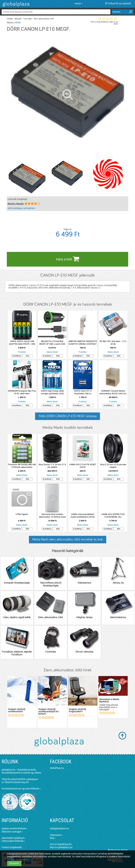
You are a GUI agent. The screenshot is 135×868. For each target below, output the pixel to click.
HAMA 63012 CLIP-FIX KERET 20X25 (83, 466)
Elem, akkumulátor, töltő (44, 19)
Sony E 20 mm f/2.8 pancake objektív (113, 466)
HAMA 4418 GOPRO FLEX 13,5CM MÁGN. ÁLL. (113, 516)
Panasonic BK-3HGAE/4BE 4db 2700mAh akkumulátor (22, 466)
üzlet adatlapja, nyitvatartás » (22, 208)
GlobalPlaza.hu (57, 768)
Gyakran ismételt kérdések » (15, 828)
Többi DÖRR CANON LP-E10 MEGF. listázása (67, 416)
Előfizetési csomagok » (12, 832)
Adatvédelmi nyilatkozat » (13, 838)
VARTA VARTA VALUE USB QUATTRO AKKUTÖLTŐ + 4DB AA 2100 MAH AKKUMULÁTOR (22, 343)
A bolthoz (17, 356)
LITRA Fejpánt (22, 514)
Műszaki (18, 19)
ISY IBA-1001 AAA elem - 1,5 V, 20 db (113, 343)
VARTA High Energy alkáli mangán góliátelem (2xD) (52, 392)
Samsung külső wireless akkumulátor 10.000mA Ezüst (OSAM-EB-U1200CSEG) (52, 516)
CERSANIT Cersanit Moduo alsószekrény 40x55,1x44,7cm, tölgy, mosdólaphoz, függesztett (113, 392)
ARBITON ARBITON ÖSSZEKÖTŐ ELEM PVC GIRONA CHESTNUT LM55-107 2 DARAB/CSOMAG (83, 343)
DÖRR (18, 23)
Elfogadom (14, 863)
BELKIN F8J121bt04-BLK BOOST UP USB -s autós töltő (52, 343)
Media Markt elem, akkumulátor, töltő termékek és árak (68, 539)
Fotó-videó (28, 19)
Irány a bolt (67, 259)
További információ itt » (19, 859)
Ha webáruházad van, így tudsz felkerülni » (21, 789)
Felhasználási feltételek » (13, 841)
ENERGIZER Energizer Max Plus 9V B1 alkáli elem (22, 392)
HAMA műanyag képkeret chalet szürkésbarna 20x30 (83, 516)
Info (28, 356)
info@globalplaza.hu (59, 828)
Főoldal (10, 19)
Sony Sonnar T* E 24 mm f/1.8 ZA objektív (52, 466)
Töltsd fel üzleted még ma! (17, 782)
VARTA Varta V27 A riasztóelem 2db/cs (83, 392)
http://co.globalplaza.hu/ (61, 847)
